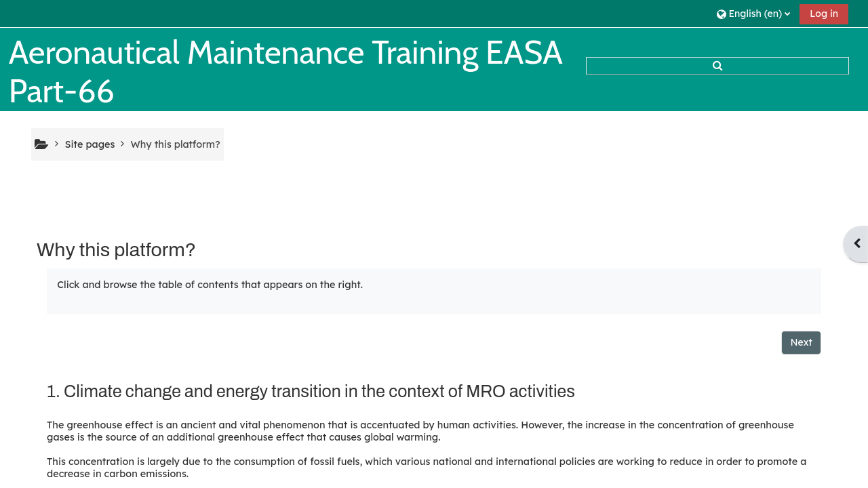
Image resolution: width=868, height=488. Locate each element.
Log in (824, 14)
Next (801, 342)
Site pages (90, 144)
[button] (753, 13)
